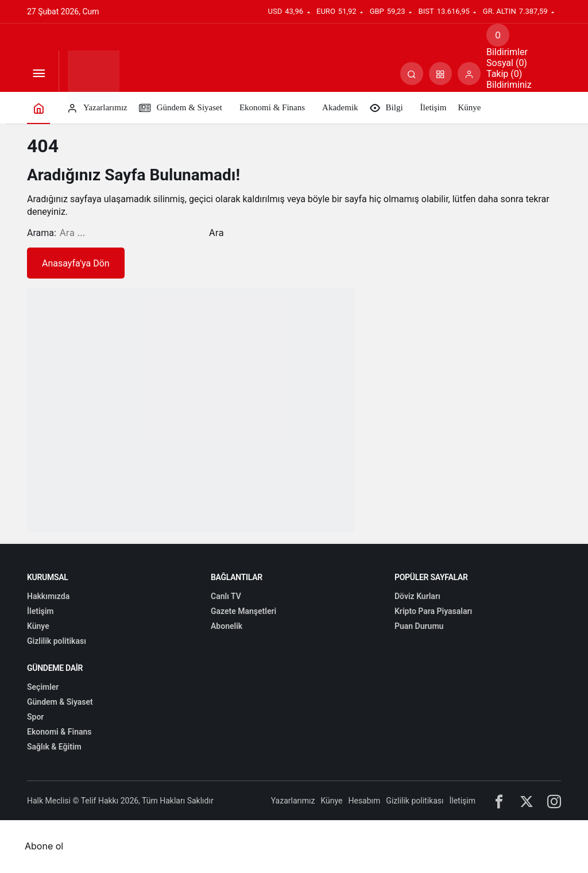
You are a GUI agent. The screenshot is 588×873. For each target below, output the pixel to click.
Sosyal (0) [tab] (507, 63)
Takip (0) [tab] (504, 74)
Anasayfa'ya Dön (76, 263)
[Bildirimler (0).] (498, 35)
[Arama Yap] (412, 74)
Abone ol (44, 846)
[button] (440, 74)
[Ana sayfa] (38, 108)
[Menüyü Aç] (38, 74)
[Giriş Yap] (469, 74)
